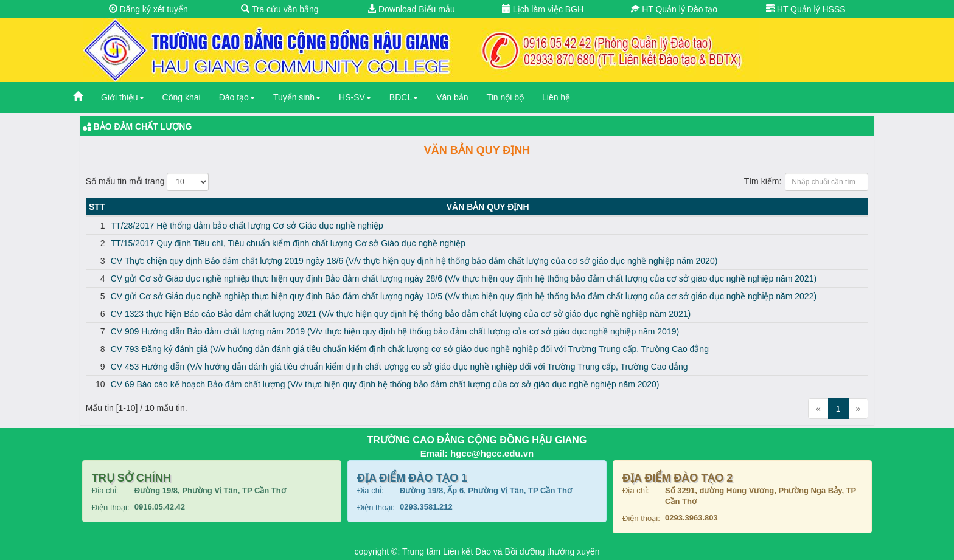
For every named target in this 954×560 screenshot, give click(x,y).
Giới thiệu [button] (123, 97)
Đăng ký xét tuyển (148, 9)
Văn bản (452, 97)
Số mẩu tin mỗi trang (148, 182)
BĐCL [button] (404, 97)
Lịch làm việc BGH (543, 9)
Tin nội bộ (505, 97)
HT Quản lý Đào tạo (674, 9)
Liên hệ (556, 97)
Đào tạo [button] (237, 97)
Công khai (182, 97)
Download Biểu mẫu (411, 9)
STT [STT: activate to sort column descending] (97, 207)
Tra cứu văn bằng (280, 9)
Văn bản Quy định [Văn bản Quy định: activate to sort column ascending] (488, 207)
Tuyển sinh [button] (297, 97)
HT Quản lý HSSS (806, 9)
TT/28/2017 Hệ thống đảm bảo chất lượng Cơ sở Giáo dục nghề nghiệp (247, 226)
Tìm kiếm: (806, 182)
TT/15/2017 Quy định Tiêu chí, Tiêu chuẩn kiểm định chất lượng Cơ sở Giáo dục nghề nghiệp (288, 243)
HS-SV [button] (355, 97)
